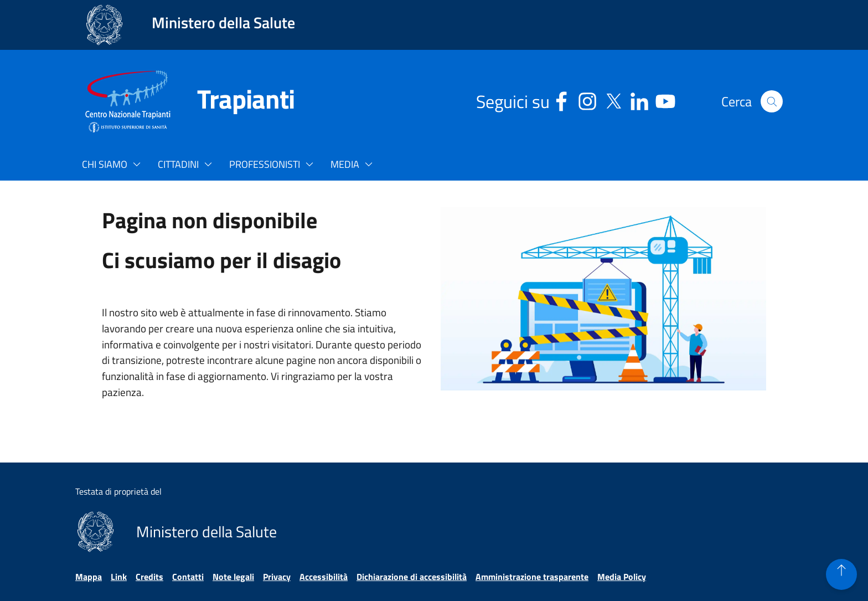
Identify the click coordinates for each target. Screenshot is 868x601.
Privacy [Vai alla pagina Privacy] (277, 577)
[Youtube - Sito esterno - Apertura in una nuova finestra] (665, 99)
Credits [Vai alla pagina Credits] (149, 577)
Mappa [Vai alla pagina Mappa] (89, 577)
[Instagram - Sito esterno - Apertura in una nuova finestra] (587, 99)
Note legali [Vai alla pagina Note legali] (233, 577)
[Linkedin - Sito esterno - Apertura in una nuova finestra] (639, 99)
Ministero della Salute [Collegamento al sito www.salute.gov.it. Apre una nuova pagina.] (223, 22)
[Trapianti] (232, 101)
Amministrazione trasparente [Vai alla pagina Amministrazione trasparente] (532, 577)
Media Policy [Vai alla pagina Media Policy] (622, 577)
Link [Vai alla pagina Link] (119, 577)
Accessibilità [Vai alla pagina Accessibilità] (324, 577)
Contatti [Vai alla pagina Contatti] (188, 577)
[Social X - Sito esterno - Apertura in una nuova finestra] (613, 99)
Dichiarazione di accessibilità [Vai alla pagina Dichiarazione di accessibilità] (412, 577)
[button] (772, 101)
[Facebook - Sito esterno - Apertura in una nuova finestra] (561, 99)
